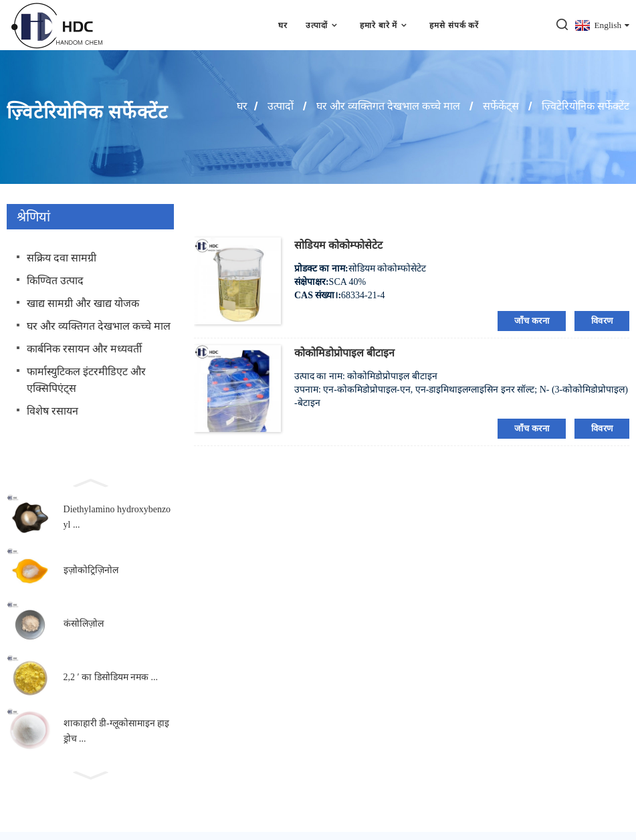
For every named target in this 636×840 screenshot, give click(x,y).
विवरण (602, 321)
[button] (90, 482)
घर (283, 25)
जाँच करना (532, 321)
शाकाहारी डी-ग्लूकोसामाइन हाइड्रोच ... (117, 731)
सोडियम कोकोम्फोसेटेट (338, 245)
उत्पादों (323, 25)
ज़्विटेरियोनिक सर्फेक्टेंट (586, 106)
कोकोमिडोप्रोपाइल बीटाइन (344, 353)
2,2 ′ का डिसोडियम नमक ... (111, 678)
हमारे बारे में (386, 25)
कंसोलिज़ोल (84, 624)
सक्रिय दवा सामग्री (62, 258)
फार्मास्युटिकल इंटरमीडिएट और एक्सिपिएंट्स (86, 380)
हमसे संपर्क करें (454, 25)
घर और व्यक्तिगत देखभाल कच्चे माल (388, 106)
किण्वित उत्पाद (55, 281)
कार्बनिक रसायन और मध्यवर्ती (84, 349)
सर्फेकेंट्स (501, 106)
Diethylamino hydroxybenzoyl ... (117, 517)
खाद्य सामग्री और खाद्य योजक (83, 303)
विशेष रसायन (52, 411)
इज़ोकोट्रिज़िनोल (91, 571)
